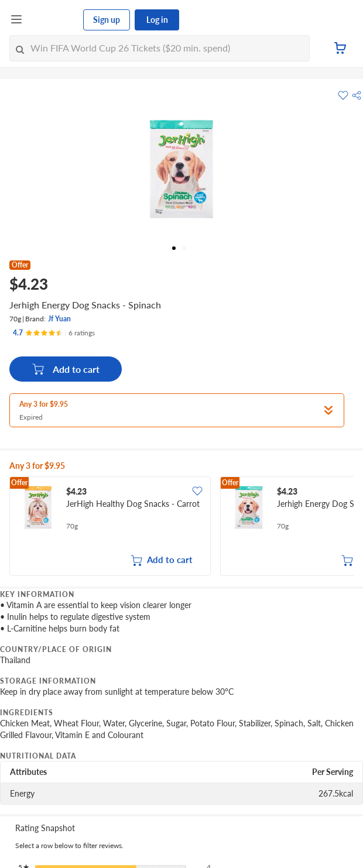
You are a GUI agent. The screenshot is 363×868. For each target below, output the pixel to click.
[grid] (181, 527)
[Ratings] (54, 333)
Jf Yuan (59, 319)
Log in (157, 20)
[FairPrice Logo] (53, 20)
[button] (357, 95)
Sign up (107, 20)
